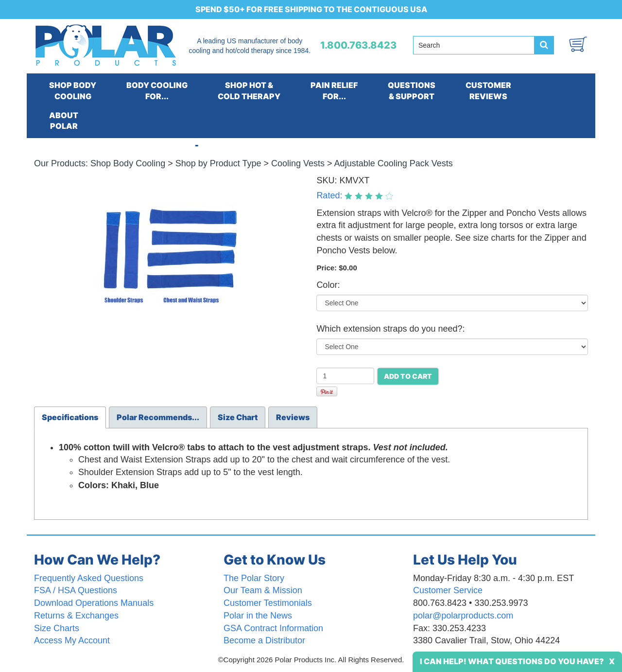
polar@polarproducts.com (463, 616)
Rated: (330, 195)
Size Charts (57, 628)
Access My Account (72, 640)
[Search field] (474, 45)
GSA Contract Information (273, 628)
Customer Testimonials (268, 603)
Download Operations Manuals (94, 603)
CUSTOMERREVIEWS (488, 91)
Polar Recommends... (158, 417)
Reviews (293, 417)
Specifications (70, 417)
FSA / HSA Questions (76, 590)
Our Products (60, 163)
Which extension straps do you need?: (390, 329)
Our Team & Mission (263, 590)
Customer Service (448, 590)
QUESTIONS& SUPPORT (412, 91)
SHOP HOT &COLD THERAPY (249, 91)
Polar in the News (258, 616)
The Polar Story (254, 578)
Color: (328, 285)
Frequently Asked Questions (89, 578)
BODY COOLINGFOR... (157, 91)
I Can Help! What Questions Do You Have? (512, 661)
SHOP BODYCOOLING (73, 91)
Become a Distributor (264, 640)
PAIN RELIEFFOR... (334, 91)
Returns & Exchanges (76, 616)
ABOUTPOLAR (64, 121)
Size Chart (238, 417)
